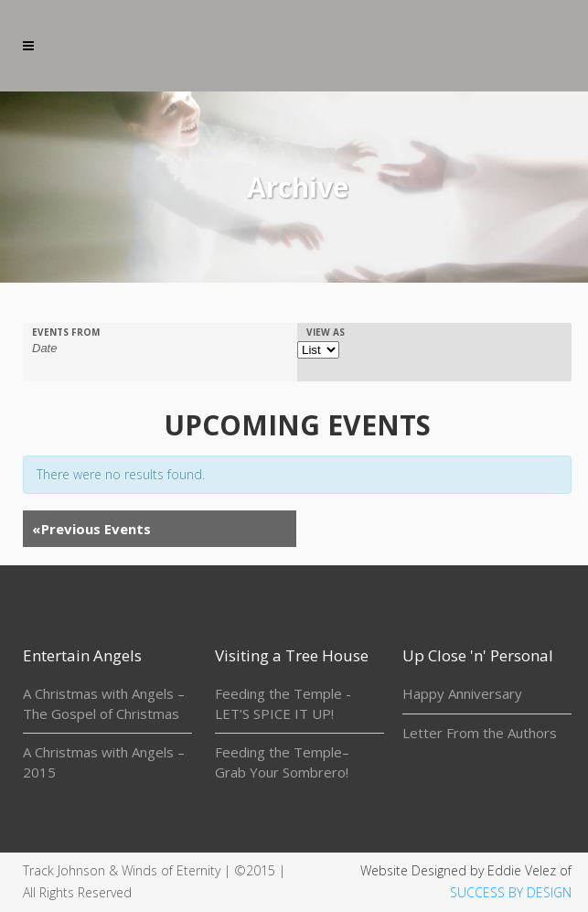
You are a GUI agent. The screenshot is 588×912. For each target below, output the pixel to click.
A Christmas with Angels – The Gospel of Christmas (104, 703)
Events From (66, 332)
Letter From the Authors (480, 733)
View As (326, 332)
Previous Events (91, 529)
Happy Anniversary (462, 693)
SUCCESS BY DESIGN (511, 892)
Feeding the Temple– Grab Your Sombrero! (282, 762)
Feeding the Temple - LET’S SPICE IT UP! (283, 703)
